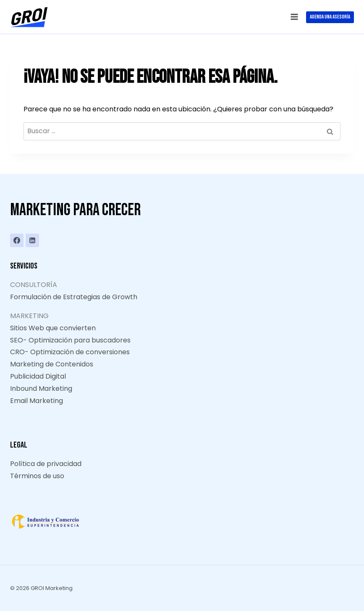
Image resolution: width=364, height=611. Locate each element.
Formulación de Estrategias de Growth (74, 297)
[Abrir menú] (294, 17)
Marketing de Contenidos (52, 364)
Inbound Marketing (41, 388)
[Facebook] (17, 240)
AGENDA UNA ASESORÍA (330, 17)
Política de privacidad (46, 464)
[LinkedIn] (32, 240)
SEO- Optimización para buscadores (70, 340)
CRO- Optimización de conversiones (70, 352)
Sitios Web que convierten (53, 328)
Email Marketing (37, 401)
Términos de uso (37, 476)
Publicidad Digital (38, 376)
